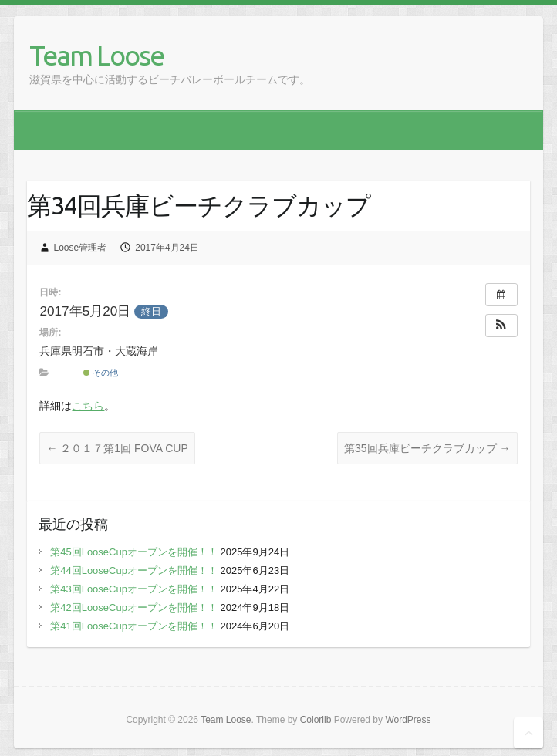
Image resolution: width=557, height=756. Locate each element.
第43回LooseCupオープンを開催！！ (134, 589)
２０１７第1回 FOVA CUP (117, 448)
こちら (88, 406)
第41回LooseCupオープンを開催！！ (134, 626)
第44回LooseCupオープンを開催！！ (134, 570)
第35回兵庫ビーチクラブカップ (427, 448)
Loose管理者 (81, 248)
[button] (501, 326)
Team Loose (96, 55)
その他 (101, 373)
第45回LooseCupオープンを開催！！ (134, 552)
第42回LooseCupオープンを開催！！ (134, 607)
